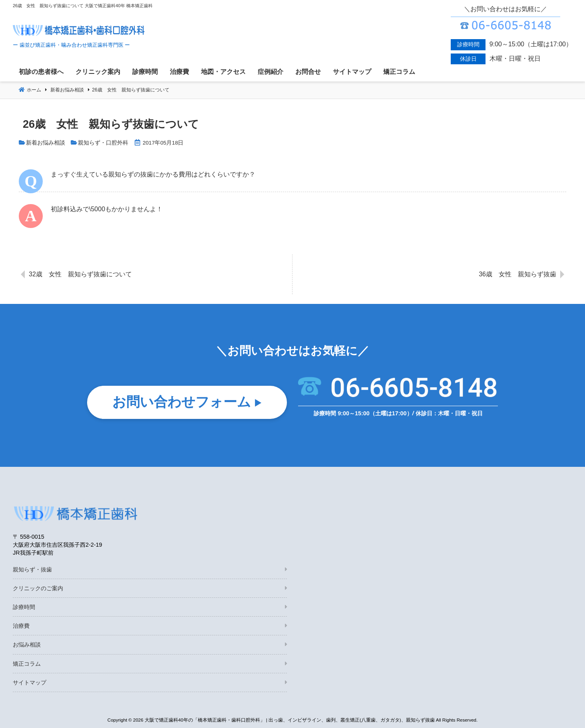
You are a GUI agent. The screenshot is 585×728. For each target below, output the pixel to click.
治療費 (21, 626)
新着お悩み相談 (46, 143)
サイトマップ (30, 682)
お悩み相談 (27, 645)
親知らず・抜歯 (32, 569)
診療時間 (24, 607)
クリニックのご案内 (38, 588)
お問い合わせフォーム (182, 402)
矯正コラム (27, 664)
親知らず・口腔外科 (103, 143)
